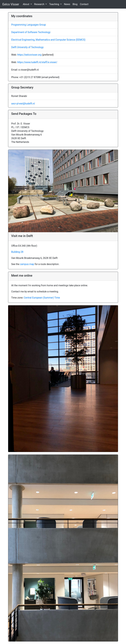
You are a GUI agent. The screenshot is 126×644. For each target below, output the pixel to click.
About (26, 4)
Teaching (54, 4)
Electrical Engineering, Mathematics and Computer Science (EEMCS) (48, 40)
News (67, 4)
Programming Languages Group (29, 25)
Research (40, 4)
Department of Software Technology (31, 32)
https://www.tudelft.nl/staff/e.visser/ (37, 62)
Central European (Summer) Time (42, 298)
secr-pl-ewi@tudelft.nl (23, 104)
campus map (27, 264)
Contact (84, 4)
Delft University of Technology (27, 47)
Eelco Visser (11, 4)
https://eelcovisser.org (29, 55)
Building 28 (17, 252)
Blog (75, 4)
